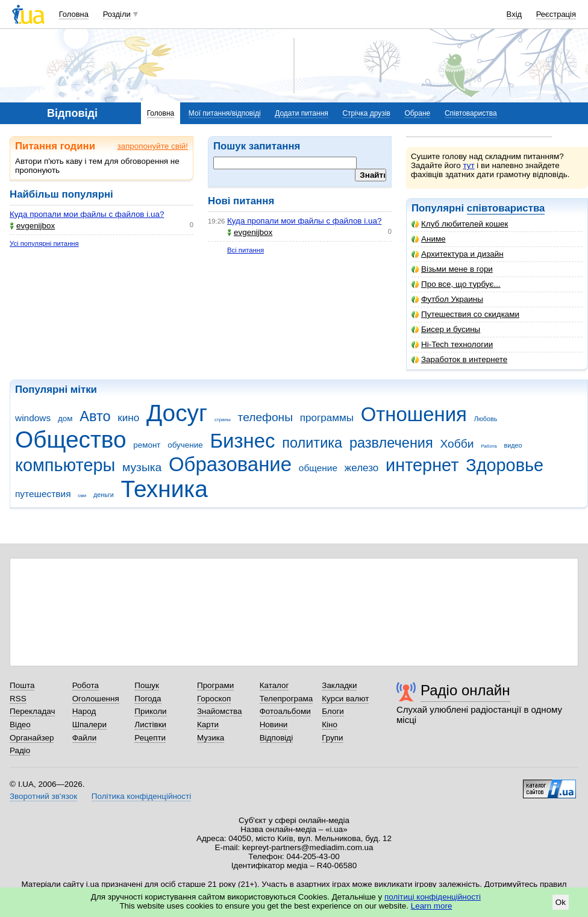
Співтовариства (471, 113)
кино (128, 418)
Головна (74, 14)
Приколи (150, 711)
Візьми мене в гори (452, 269)
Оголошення (96, 699)
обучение (185, 445)
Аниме (429, 239)
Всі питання (246, 250)
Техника (164, 489)
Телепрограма (286, 699)
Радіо (20, 750)
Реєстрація (556, 14)
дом (65, 418)
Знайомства (220, 711)
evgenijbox (32, 226)
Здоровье (505, 465)
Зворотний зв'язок (43, 796)
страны (223, 420)
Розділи (117, 14)
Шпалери (89, 725)
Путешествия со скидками (465, 314)
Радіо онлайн (465, 690)
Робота (86, 685)
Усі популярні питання (44, 243)
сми (82, 496)
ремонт (147, 445)
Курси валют (345, 699)
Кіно (330, 725)
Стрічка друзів (366, 113)
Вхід (514, 14)
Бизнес (242, 441)
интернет (422, 465)
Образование (230, 464)
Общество (71, 440)
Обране (417, 113)
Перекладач (32, 711)
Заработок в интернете (459, 359)
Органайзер (32, 738)
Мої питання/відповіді (225, 113)
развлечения (391, 443)
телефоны (265, 417)
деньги (104, 495)
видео (513, 445)
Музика (211, 738)
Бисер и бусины (446, 329)
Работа (489, 446)
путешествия (43, 494)
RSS (18, 699)
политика (312, 443)
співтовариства (506, 208)
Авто (95, 416)
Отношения (414, 414)
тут (468, 165)
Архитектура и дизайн (458, 254)
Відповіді (277, 738)
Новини (274, 725)
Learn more (432, 906)
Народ (84, 711)
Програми (215, 685)
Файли (85, 738)
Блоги (333, 711)
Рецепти (150, 738)
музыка (142, 467)
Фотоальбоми (285, 711)
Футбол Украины (447, 299)
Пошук (147, 685)
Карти (208, 725)
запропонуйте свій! (152, 146)
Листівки (150, 725)
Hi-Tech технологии (452, 344)
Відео (20, 725)
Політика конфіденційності (141, 796)
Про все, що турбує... (456, 284)
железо (362, 468)
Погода (148, 699)
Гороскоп (214, 699)
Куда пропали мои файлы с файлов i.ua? (87, 214)
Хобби (457, 444)
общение (318, 468)
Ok (561, 902)
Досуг (177, 413)
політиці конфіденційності (433, 897)
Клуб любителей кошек (460, 224)
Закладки (339, 685)
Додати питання (302, 113)
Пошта (22, 685)
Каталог (274, 685)
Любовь (486, 419)
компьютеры (65, 465)
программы (327, 418)
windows (33, 418)
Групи (332, 738)
